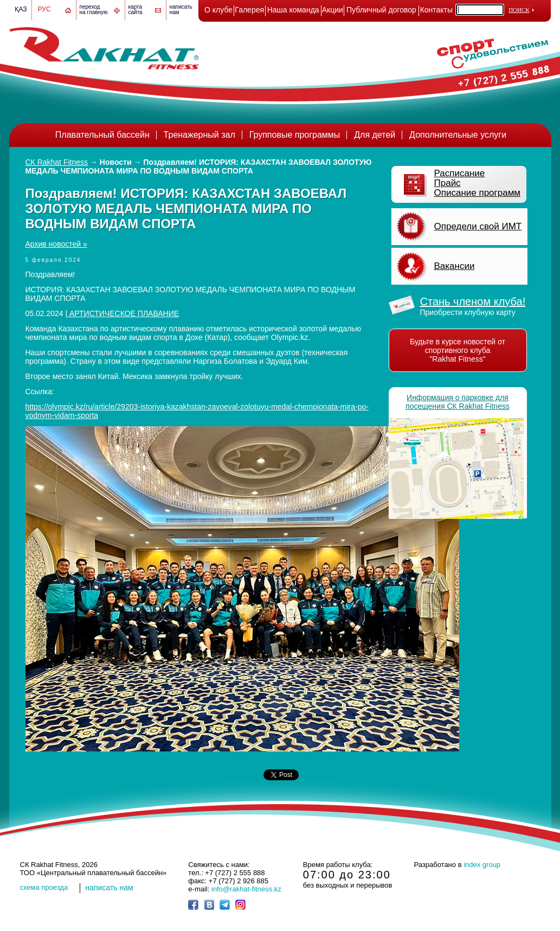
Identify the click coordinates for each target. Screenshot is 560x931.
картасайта (136, 9)
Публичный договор (381, 10)
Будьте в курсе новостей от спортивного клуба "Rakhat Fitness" (458, 350)
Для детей (375, 135)
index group (482, 865)
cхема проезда (44, 887)
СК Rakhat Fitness (57, 162)
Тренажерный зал (199, 135)
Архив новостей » (56, 244)
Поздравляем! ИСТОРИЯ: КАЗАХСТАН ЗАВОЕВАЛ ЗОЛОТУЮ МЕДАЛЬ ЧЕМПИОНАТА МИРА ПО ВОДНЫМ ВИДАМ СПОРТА (199, 166)
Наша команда (293, 10)
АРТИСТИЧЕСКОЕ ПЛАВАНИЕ (123, 313)
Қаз (21, 9)
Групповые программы (295, 135)
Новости (116, 162)
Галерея (249, 10)
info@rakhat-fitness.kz (246, 889)
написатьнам (181, 9)
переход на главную (94, 9)
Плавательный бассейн (102, 135)
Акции (333, 10)
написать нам (110, 888)
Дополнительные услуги (458, 135)
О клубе (218, 10)
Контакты (436, 10)
